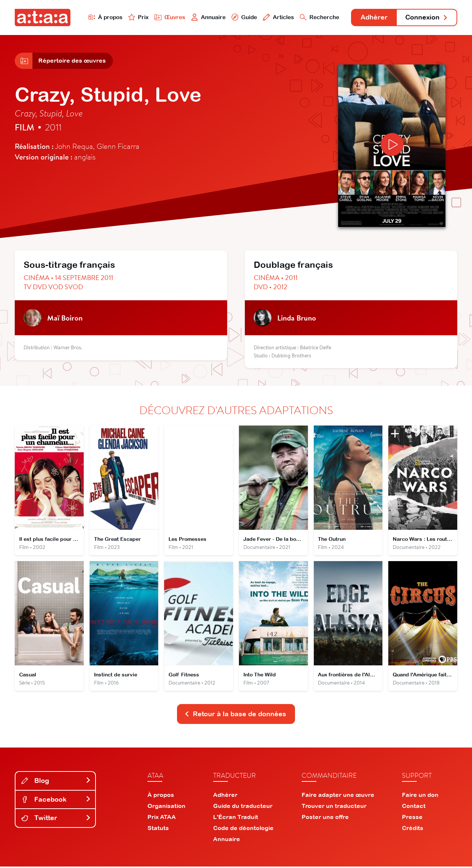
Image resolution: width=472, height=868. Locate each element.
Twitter (56, 819)
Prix (137, 17)
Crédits (413, 829)
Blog (56, 782)
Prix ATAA (162, 818)
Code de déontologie (243, 829)
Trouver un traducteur (334, 807)
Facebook (56, 800)
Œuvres (169, 17)
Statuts (158, 829)
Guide (243, 17)
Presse (412, 818)
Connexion (427, 17)
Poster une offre (325, 818)
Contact (414, 807)
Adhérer (373, 17)
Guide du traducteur (243, 807)
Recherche (319, 17)
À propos (104, 17)
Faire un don (420, 796)
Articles (277, 17)
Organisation (166, 807)
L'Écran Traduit (236, 818)
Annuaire (207, 17)
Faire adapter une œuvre (338, 796)
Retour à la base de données (235, 715)
